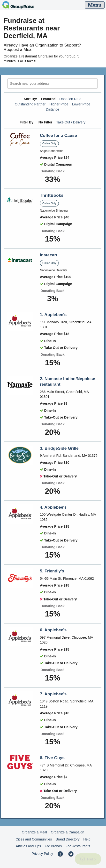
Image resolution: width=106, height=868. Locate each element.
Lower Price (81, 104)
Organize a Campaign (68, 832)
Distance (52, 109)
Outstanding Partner (30, 104)
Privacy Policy (42, 854)
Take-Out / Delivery (71, 122)
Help (87, 839)
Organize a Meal (34, 832)
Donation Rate (70, 99)
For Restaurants (78, 846)
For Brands (53, 846)
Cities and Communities (34, 839)
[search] (53, 84)
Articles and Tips (28, 846)
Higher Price (59, 104)
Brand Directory (68, 839)
